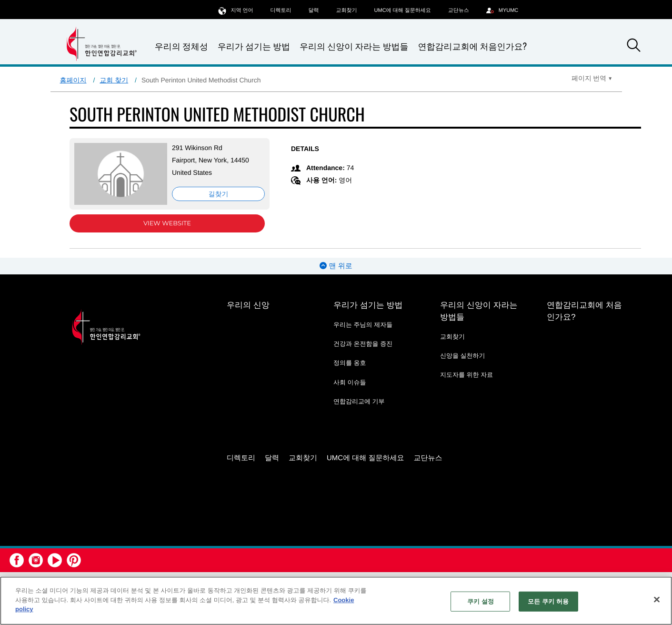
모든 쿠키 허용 (548, 601)
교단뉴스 (459, 10)
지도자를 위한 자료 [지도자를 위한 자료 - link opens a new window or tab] (466, 375)
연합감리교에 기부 (359, 401)
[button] (634, 47)
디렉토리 (281, 10)
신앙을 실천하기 (463, 356)
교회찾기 (347, 10)
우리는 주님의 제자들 (363, 325)
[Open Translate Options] (592, 78)
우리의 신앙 (248, 305)
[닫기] (657, 600)
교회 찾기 (114, 80)
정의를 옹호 (350, 363)
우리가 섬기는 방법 (254, 46)
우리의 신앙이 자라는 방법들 (354, 46)
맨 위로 (336, 266)
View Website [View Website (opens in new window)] (167, 223)
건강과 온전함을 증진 (363, 344)
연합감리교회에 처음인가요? (472, 46)
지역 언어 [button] (236, 10)
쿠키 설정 (481, 601)
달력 (314, 10)
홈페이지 (73, 80)
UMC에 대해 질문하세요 (403, 10)
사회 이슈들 (350, 382)
